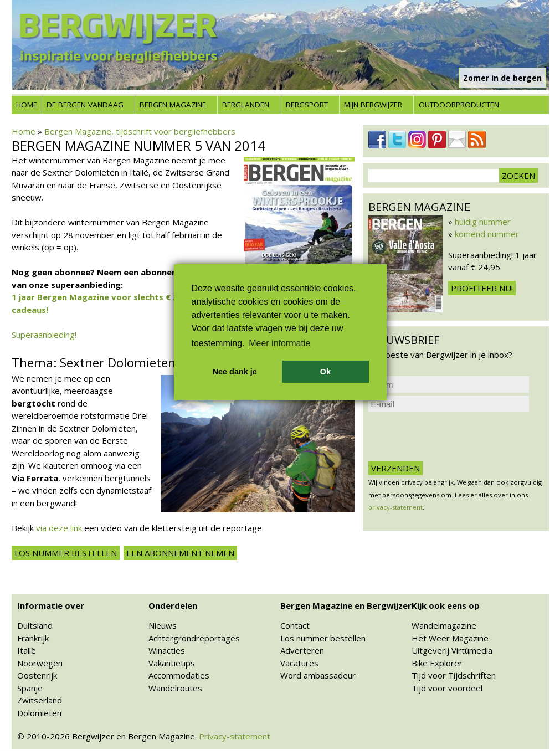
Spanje (30, 688)
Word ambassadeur (318, 675)
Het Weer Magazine (450, 638)
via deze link (59, 528)
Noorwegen (40, 663)
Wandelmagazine (444, 625)
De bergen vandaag (85, 105)
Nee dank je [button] (235, 372)
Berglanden (246, 105)
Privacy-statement (235, 736)
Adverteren (302, 650)
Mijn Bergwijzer (373, 105)
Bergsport (307, 105)
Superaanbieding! (44, 335)
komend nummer (487, 234)
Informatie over (51, 605)
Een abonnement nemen (180, 553)
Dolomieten (39, 713)
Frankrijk (33, 638)
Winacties (167, 650)
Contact (295, 625)
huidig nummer (483, 222)
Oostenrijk (37, 675)
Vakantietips (172, 663)
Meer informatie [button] (279, 343)
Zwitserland (40, 700)
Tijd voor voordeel (447, 688)
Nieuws (163, 625)
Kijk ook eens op (446, 605)
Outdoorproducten (459, 105)
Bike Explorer (437, 663)
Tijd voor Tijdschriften (454, 675)
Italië (27, 650)
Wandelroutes (175, 688)
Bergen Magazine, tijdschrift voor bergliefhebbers (140, 131)
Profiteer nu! (482, 288)
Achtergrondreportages (194, 638)
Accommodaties (179, 675)
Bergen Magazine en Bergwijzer (346, 605)
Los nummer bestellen (66, 553)
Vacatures (299, 663)
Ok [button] (325, 372)
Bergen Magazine (173, 105)
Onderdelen (173, 605)
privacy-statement (395, 507)
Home (27, 105)
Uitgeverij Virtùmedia (452, 650)
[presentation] (453, 436)
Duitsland (35, 625)
